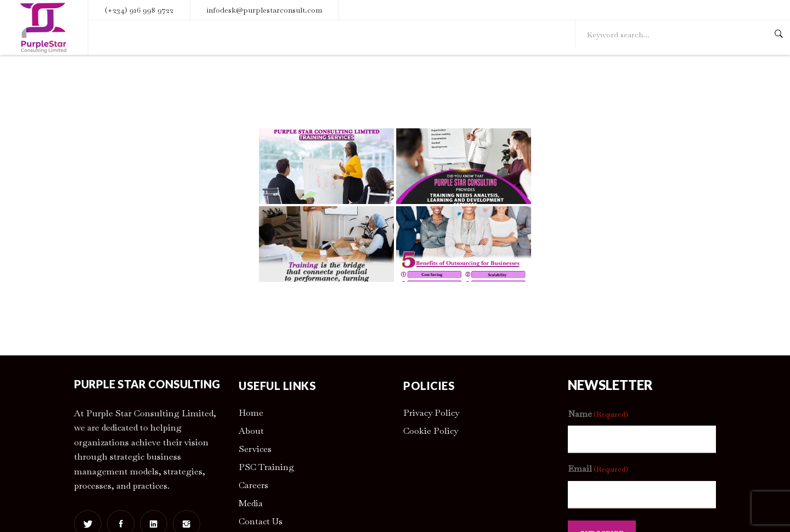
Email (598, 469)
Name (598, 414)
